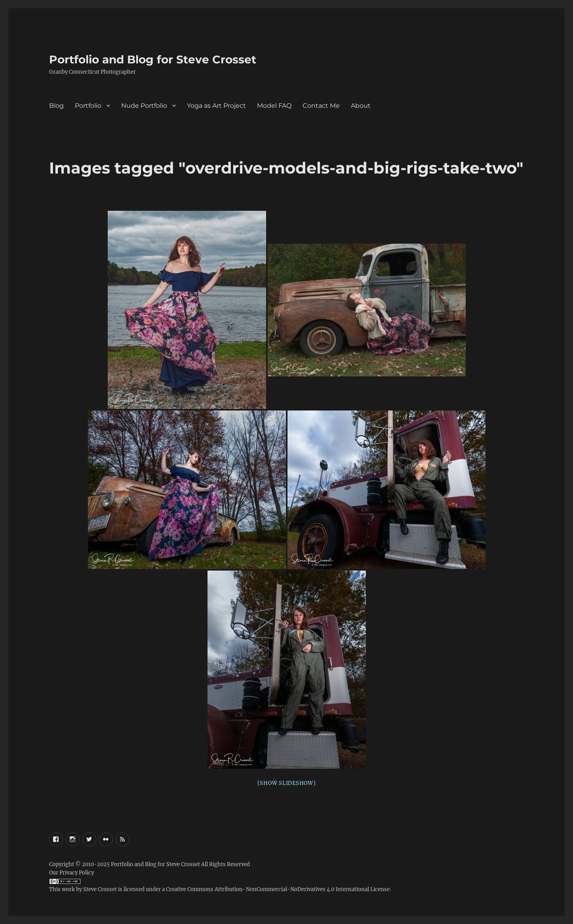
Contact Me (321, 106)
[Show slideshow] (287, 783)
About (361, 106)
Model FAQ (274, 106)
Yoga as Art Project (216, 106)
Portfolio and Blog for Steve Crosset (153, 59)
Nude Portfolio (144, 106)
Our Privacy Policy (71, 873)
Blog (56, 106)
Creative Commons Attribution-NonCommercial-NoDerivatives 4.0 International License (278, 889)
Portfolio (88, 106)
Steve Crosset (100, 889)
